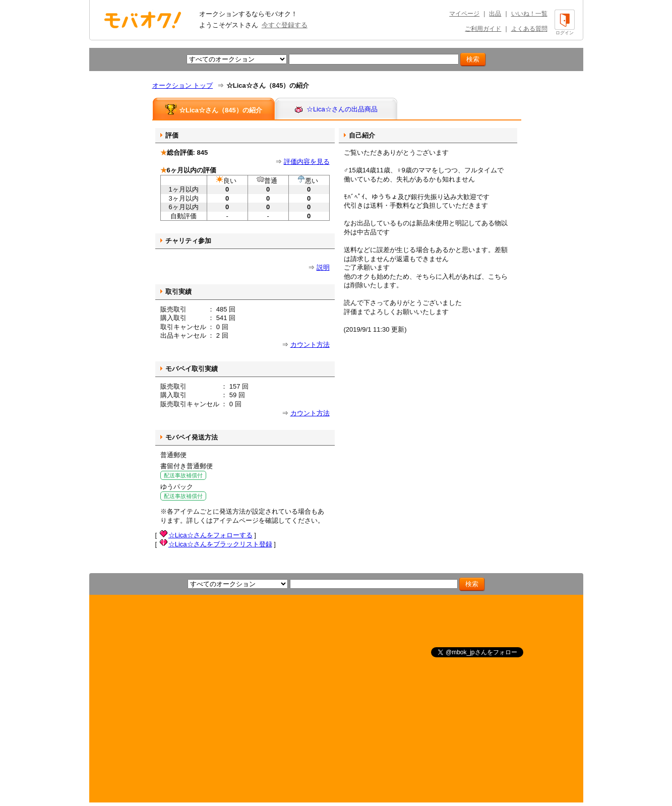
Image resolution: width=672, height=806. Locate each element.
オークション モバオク (143, 20)
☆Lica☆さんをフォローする (210, 535)
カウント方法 (310, 345)
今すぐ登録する (285, 25)
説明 (323, 267)
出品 (495, 14)
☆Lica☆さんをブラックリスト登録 (220, 544)
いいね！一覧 (529, 14)
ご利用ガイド (483, 29)
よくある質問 (529, 29)
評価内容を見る (307, 162)
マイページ (464, 14)
